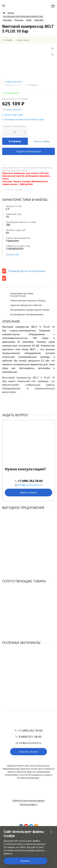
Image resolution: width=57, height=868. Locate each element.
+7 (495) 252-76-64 (30, 481)
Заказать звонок (29, 752)
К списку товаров (14, 190)
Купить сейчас (42, 141)
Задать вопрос (29, 492)
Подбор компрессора (29, 151)
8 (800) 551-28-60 (30, 737)
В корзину (15, 141)
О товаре (8, 40)
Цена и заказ (23, 40)
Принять (25, 861)
